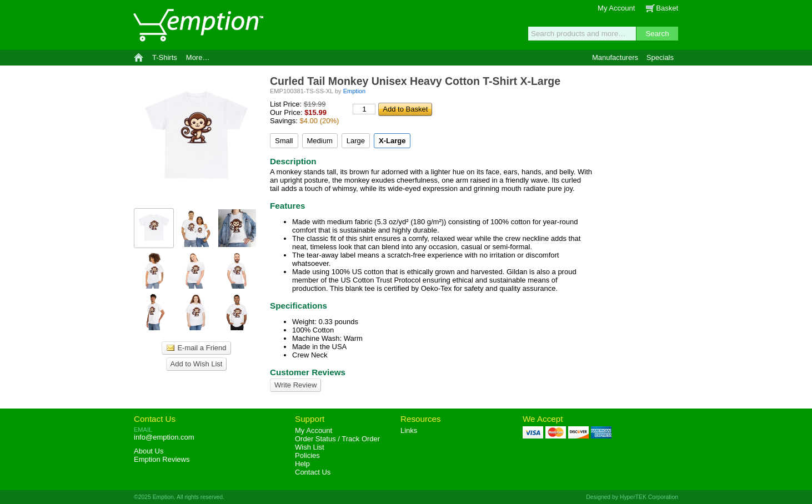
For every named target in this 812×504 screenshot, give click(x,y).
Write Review (295, 385)
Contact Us (155, 419)
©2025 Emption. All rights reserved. (179, 497)
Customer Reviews (308, 372)
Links (409, 430)
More (198, 57)
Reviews (162, 459)
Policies (307, 455)
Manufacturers (615, 57)
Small (284, 141)
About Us (149, 451)
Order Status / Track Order (337, 439)
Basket (667, 8)
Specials (660, 57)
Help (302, 464)
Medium (320, 141)
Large (356, 141)
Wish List (310, 447)
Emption (198, 25)
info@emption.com (164, 437)
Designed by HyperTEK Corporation (632, 497)
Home (139, 58)
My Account (616, 8)
